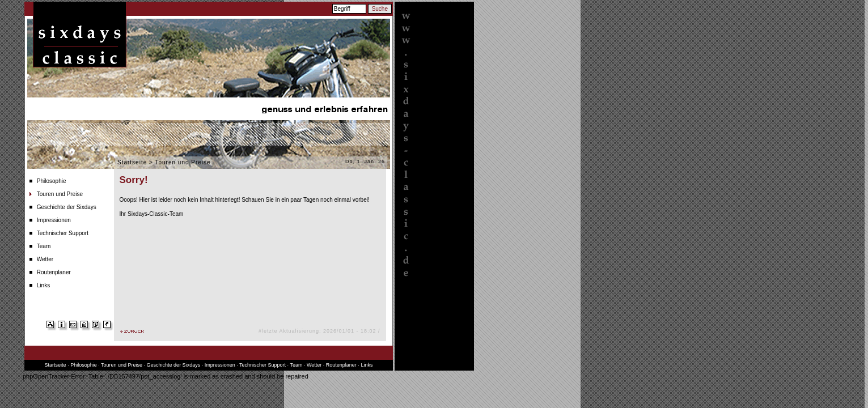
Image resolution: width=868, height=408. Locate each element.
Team (44, 246)
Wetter (45, 259)
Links (43, 285)
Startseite (132, 162)
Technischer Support (63, 233)
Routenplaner (54, 272)
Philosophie (52, 181)
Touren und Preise (60, 194)
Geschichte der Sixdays (67, 207)
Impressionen (54, 220)
